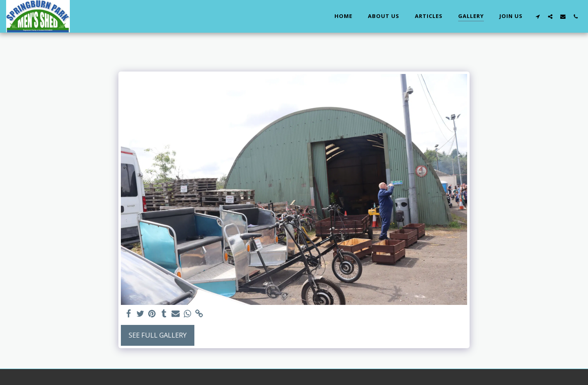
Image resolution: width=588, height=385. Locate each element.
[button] (538, 16)
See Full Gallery (158, 335)
